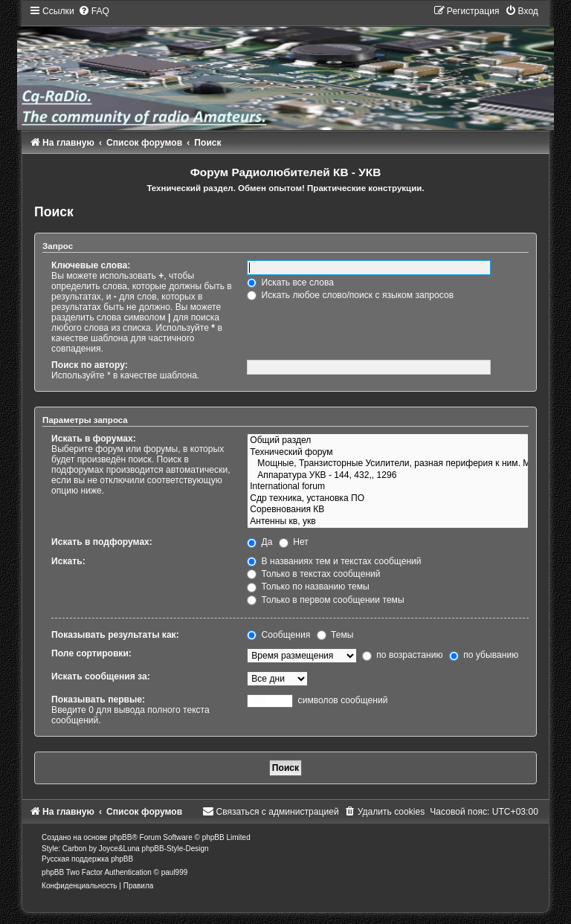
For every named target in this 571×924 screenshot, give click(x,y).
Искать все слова (290, 282)
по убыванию (484, 655)
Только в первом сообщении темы (325, 600)
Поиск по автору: (90, 365)
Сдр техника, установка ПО (388, 499)
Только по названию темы (308, 587)
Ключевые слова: (91, 265)
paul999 (175, 872)
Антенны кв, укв (388, 522)
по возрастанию (403, 655)
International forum (388, 487)
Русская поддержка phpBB (87, 859)
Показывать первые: (98, 700)
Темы (335, 635)
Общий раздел (388, 441)
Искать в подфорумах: (102, 542)
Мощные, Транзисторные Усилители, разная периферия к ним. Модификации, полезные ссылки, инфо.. (388, 464)
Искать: (68, 561)
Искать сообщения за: (101, 676)
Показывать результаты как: (115, 635)
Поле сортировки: (91, 653)
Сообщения (278, 635)
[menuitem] (94, 11)
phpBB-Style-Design (175, 849)
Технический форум (388, 453)
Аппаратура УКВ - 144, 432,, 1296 (388, 476)
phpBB (120, 837)
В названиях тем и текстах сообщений (334, 561)
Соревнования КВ (388, 510)
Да (259, 542)
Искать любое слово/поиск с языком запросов (350, 295)
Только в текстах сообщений (313, 574)
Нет (294, 542)
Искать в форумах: (94, 439)
